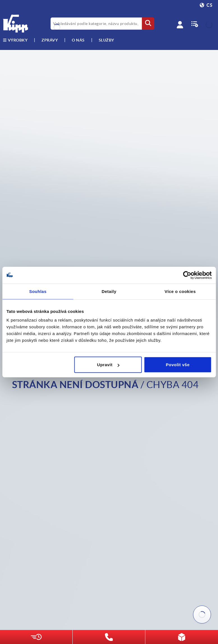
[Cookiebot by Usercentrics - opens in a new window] (187, 275)
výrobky (15, 40)
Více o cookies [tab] (180, 291)
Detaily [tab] (109, 291)
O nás (78, 40)
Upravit (108, 365)
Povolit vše (178, 365)
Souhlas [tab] (38, 291)
